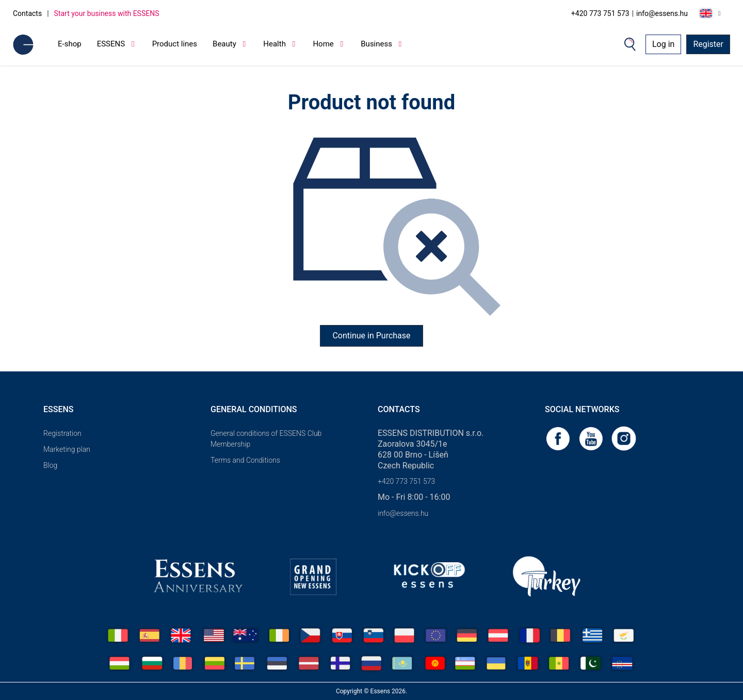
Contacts (27, 13)
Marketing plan (67, 449)
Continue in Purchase (371, 336)
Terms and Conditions (245, 460)
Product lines (175, 44)
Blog (50, 465)
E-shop (70, 44)
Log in (663, 44)
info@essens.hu (662, 13)
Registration (62, 433)
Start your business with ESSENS (107, 13)
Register (708, 44)
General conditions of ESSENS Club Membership (266, 439)
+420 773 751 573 (600, 13)
